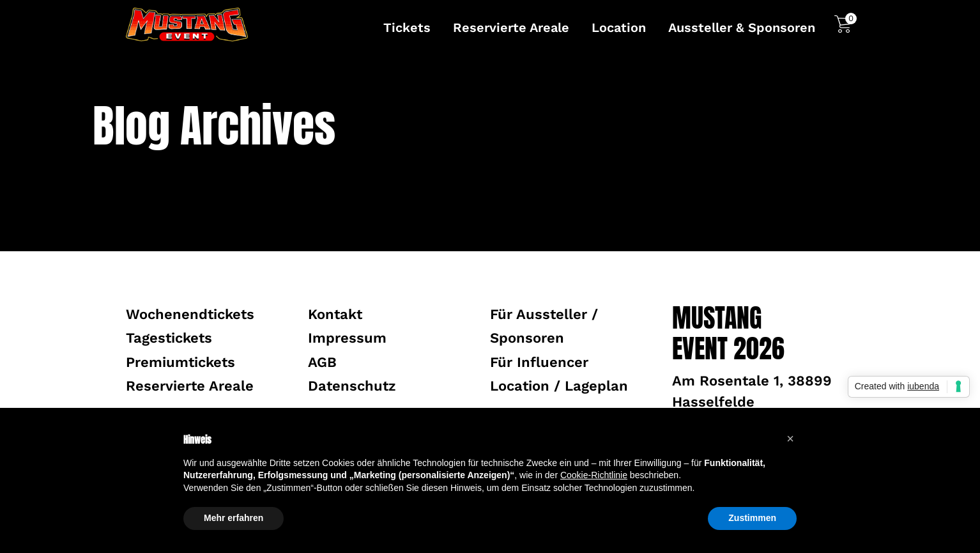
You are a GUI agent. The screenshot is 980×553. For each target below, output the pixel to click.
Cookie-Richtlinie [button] (594, 475)
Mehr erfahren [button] (234, 518)
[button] (790, 439)
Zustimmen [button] (752, 518)
